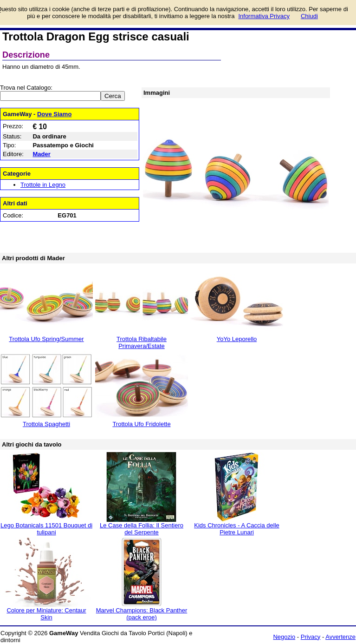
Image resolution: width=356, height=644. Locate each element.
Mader (41, 154)
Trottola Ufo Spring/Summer (46, 339)
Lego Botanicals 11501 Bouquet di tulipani (46, 529)
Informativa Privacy (264, 16)
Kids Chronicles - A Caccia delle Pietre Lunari (237, 529)
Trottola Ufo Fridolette (141, 424)
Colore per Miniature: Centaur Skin (46, 614)
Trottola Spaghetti (46, 424)
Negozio (284, 637)
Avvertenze (340, 637)
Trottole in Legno (43, 185)
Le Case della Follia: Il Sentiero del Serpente (142, 529)
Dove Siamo (54, 114)
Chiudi (309, 16)
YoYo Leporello (237, 339)
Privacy (311, 637)
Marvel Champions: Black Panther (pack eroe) (142, 614)
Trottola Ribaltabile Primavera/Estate (142, 342)
